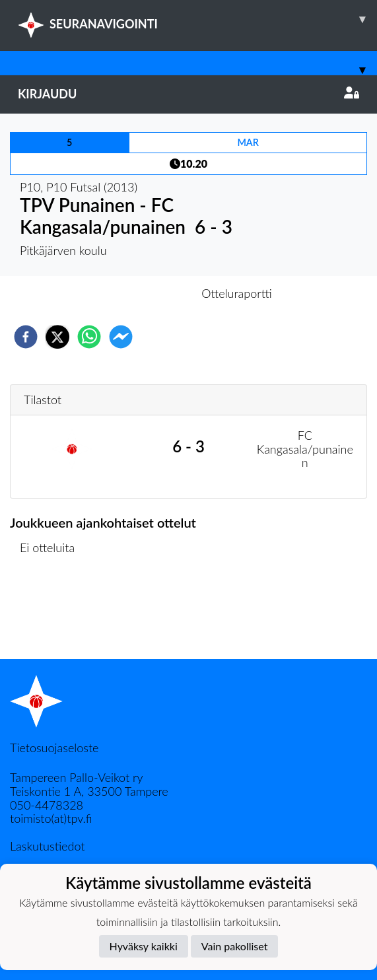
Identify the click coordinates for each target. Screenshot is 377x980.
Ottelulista (52, 614)
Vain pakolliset (235, 946)
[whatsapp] (89, 337)
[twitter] (57, 337)
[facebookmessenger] (121, 337)
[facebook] (26, 337)
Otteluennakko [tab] (143, 293)
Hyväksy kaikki (144, 946)
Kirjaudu (188, 94)
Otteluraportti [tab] (237, 293)
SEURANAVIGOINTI (197, 19)
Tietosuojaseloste (54, 748)
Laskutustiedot (47, 846)
